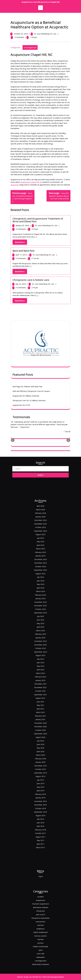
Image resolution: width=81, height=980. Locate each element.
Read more (25, 312)
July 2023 (40, 640)
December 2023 (40, 631)
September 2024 (40, 612)
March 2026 (40, 576)
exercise (40, 927)
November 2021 (40, 682)
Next (68, 325)
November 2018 (40, 752)
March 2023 (40, 648)
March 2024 (40, 625)
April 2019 (40, 744)
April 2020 (40, 720)
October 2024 (41, 610)
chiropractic (40, 918)
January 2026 (40, 581)
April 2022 (40, 672)
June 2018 (41, 763)
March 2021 (40, 697)
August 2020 (40, 712)
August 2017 (40, 771)
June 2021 (41, 691)
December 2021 (40, 680)
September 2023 (40, 638)
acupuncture (40, 912)
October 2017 (41, 769)
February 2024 (40, 627)
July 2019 (40, 737)
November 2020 (40, 706)
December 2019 (40, 729)
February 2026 (40, 579)
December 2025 (40, 583)
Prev (13, 325)
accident (40, 910)
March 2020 (40, 722)
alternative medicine (40, 916)
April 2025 (40, 598)
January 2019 (40, 748)
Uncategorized (31, 47)
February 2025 (40, 602)
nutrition (40, 935)
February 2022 (40, 676)
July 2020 (40, 714)
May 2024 (41, 621)
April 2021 (40, 695)
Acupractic (15, 185)
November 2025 (40, 585)
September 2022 (40, 661)
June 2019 (41, 739)
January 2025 (40, 604)
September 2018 (40, 756)
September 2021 (40, 687)
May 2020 (41, 718)
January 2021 (40, 701)
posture (41, 937)
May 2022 (41, 670)
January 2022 (40, 678)
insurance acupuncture (40, 914)
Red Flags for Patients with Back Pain (27, 271)
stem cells (40, 943)
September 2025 (40, 589)
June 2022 (41, 667)
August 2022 (40, 663)
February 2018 (40, 767)
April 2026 (40, 574)
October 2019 (41, 731)
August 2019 (40, 735)
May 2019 (41, 742)
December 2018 (40, 750)
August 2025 (40, 591)
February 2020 (40, 725)
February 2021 (40, 699)
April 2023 (40, 646)
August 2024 (40, 615)
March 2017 (40, 778)
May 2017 (41, 773)
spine (41, 941)
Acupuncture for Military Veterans (26, 281)
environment (41, 924)
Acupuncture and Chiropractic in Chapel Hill (41, 2)
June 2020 (41, 716)
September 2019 (40, 733)
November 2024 (40, 608)
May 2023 (41, 644)
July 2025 (40, 593)
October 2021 (41, 684)
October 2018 (41, 754)
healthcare (40, 929)
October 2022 (41, 659)
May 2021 (41, 693)
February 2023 (40, 651)
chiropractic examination (41, 922)
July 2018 (40, 761)
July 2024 (40, 617)
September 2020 (40, 710)
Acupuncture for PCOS (21, 290)
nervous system (41, 933)
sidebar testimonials (40, 939)
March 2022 (40, 674)
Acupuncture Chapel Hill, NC (32, 182)
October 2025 (41, 587)
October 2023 (41, 636)
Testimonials (21, 302)
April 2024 (40, 623)
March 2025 (40, 600)
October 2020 (41, 708)
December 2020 (40, 703)
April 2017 (40, 775)
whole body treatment (41, 950)
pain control (41, 920)
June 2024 (41, 619)
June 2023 (41, 642)
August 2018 (40, 758)
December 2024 (40, 606)
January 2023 (40, 653)
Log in (41, 876)
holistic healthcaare (40, 931)
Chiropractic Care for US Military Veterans (29, 285)
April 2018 (40, 765)
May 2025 (41, 596)
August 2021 (40, 689)
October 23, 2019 (21, 34)
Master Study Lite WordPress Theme (32, 977)
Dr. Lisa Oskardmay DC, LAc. (46, 34)
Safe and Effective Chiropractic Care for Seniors (31, 276)
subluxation (40, 946)
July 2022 (40, 665)
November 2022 (40, 657)
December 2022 (40, 655)
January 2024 (40, 629)
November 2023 (40, 634)
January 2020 (40, 727)
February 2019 (40, 746)
